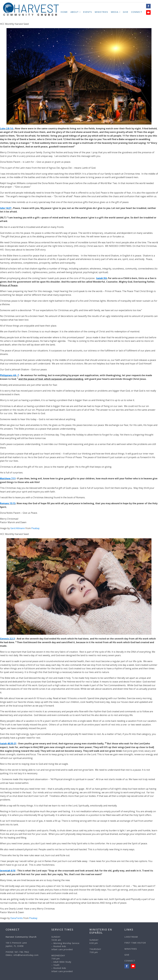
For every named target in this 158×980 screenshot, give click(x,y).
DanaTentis (17, 918)
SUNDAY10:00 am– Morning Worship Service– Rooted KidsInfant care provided (65, 943)
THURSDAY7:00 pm (95, 951)
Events (87, 12)
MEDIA (115, 12)
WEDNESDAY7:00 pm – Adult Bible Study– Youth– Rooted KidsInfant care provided (62, 963)
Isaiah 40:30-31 (8, 744)
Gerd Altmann (18, 528)
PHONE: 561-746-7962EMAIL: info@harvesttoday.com (22, 953)
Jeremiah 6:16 (8, 871)
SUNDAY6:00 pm (94, 941)
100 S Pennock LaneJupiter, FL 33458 (16, 944)
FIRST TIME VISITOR (135, 943)
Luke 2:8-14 (6, 128)
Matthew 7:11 (8, 478)
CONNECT (137, 12)
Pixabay (35, 528)
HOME (64, 12)
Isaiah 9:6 (101, 278)
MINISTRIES (101, 12)
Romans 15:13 (8, 503)
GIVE (126, 12)
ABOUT (75, 12)
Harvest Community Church (21, 937)
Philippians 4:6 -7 (9, 375)
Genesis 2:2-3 (7, 639)
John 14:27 (6, 208)
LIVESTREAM (131, 937)
